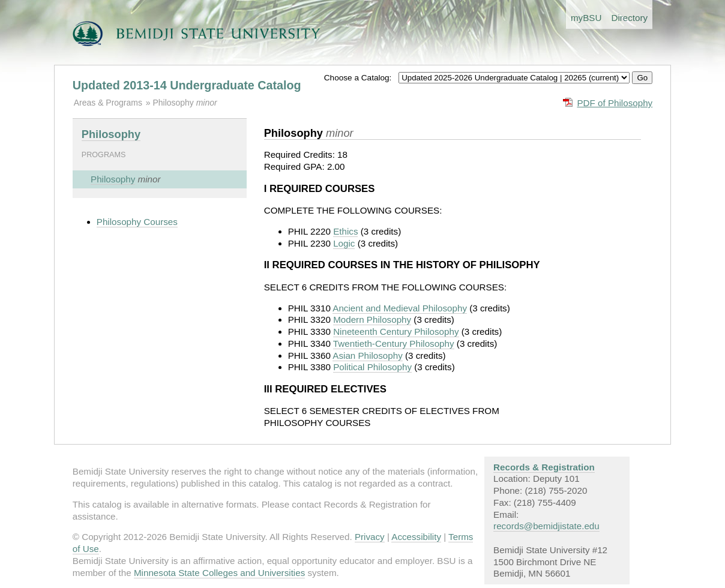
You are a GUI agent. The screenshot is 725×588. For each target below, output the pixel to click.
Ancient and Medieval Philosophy (400, 308)
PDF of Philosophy (615, 103)
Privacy (370, 537)
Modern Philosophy (372, 319)
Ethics (345, 231)
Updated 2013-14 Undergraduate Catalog (187, 85)
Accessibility (416, 537)
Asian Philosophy (368, 355)
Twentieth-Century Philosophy (394, 343)
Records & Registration (544, 467)
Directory (629, 18)
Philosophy (174, 103)
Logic (344, 243)
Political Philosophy (372, 367)
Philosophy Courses (137, 222)
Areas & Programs (108, 103)
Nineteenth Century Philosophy (396, 331)
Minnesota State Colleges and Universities (219, 573)
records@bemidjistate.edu (546, 526)
